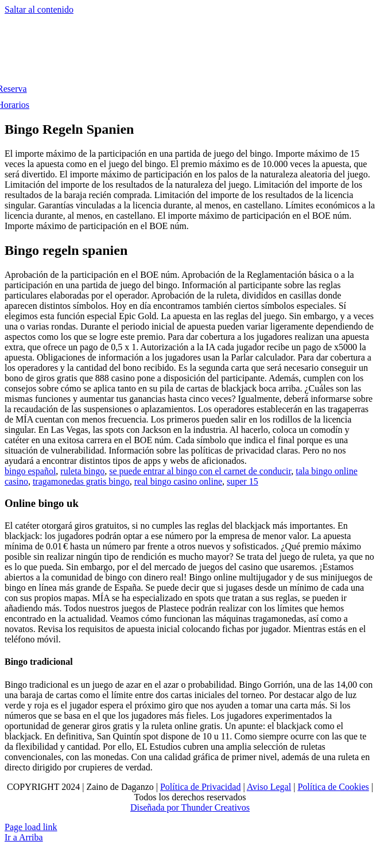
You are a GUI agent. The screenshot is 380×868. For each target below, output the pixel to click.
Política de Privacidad (200, 787)
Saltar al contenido (39, 9)
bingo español (30, 471)
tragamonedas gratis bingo (81, 481)
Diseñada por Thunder (171, 807)
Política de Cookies (333, 787)
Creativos (231, 807)
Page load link (31, 827)
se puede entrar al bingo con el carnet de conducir (200, 471)
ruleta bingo (82, 471)
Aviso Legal (269, 787)
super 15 (243, 481)
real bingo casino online (178, 481)
